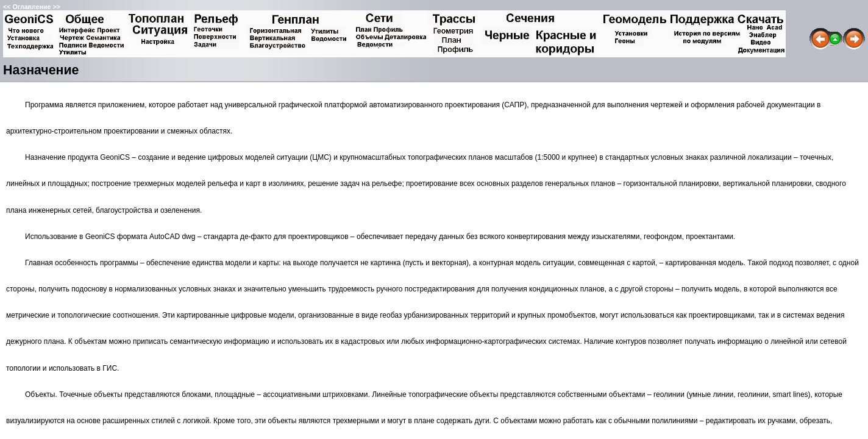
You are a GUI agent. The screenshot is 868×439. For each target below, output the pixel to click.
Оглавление (31, 7)
